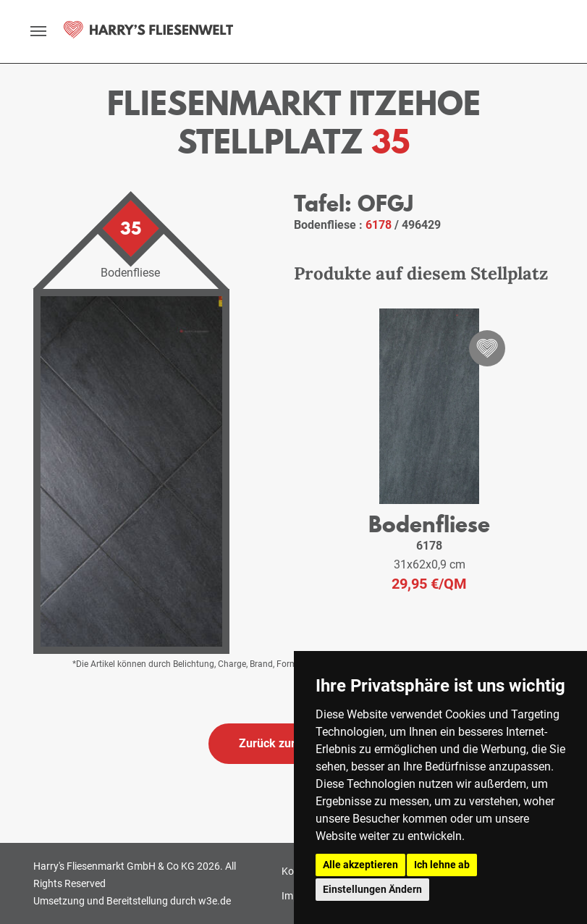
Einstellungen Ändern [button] (372, 889)
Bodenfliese (429, 524)
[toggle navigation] (38, 31)
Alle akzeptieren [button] (360, 865)
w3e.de (215, 901)
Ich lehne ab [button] (442, 865)
